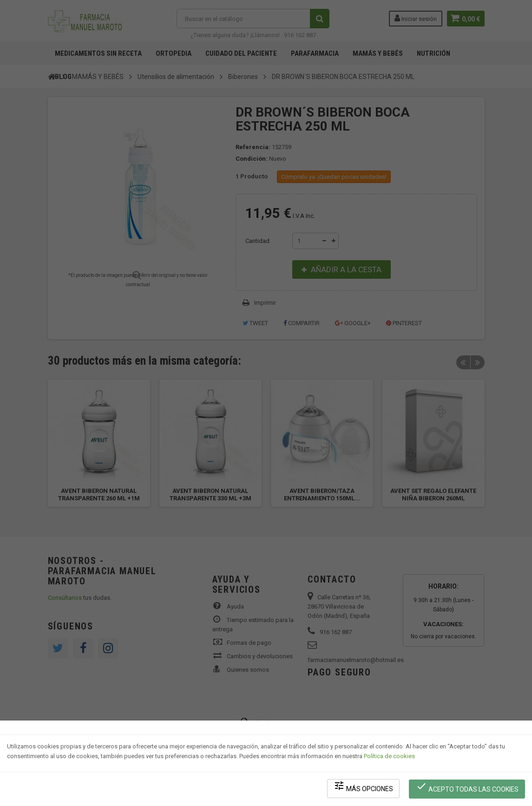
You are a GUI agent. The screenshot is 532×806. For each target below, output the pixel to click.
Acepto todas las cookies (468, 788)
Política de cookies (389, 757)
